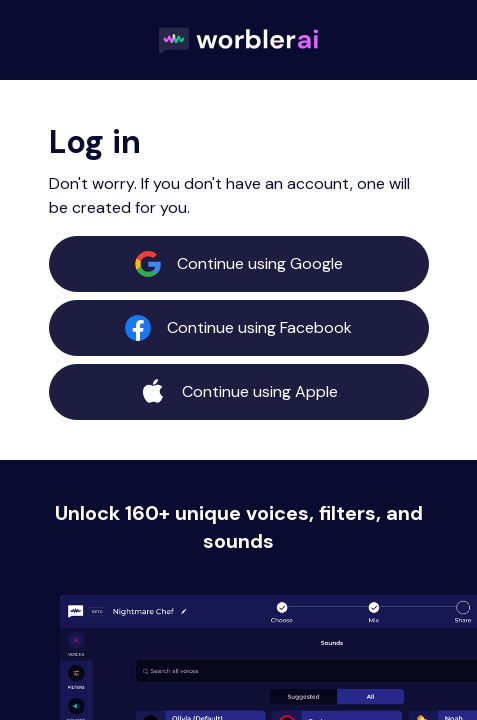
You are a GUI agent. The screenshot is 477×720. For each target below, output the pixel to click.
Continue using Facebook (238, 328)
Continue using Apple (239, 392)
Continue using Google (239, 264)
